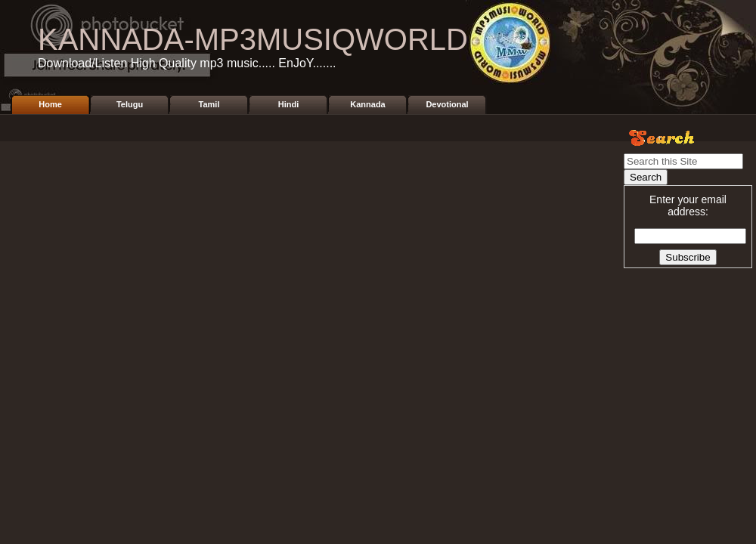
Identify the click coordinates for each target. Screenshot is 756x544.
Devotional (447, 104)
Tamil (209, 104)
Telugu (130, 104)
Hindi (289, 104)
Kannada (367, 104)
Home (50, 104)
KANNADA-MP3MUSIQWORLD (253, 39)
